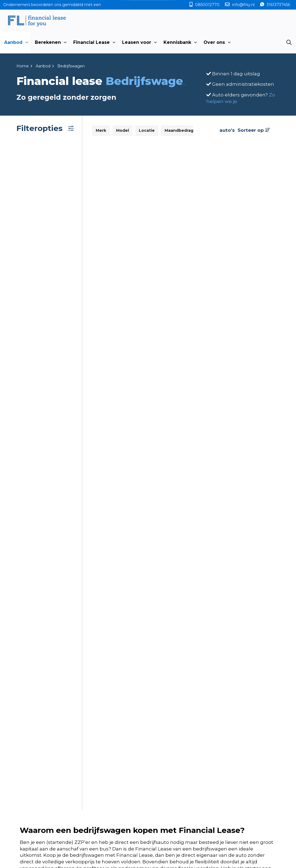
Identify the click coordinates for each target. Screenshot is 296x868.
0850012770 (207, 5)
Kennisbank (177, 42)
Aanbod (13, 42)
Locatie (147, 130)
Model (122, 130)
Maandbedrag (179, 130)
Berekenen (48, 42)
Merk (101, 130)
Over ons (214, 42)
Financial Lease (91, 42)
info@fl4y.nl (243, 5)
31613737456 (278, 5)
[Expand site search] (289, 42)
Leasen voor (137, 42)
